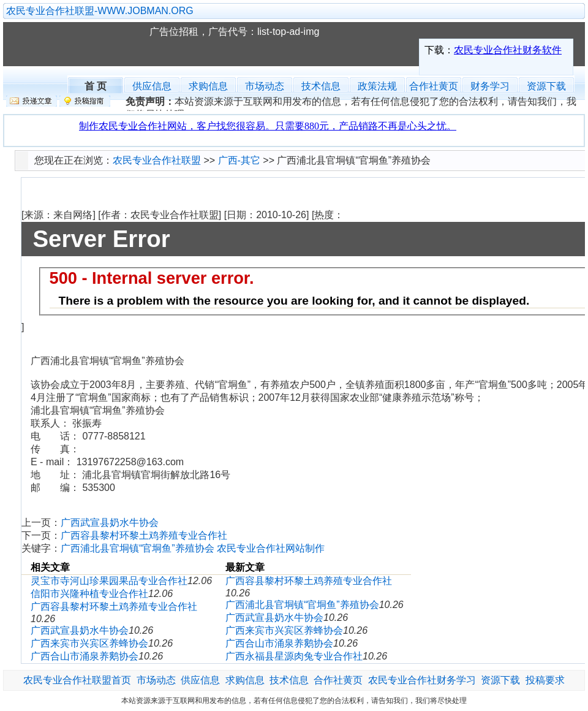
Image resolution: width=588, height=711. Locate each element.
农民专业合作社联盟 (82, 44)
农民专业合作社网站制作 (271, 548)
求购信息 (208, 86)
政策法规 (377, 86)
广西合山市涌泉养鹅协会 (85, 656)
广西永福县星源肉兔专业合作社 (294, 656)
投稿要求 (545, 680)
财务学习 (490, 86)
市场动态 (265, 86)
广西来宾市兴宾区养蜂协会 (89, 643)
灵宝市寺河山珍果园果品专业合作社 (109, 581)
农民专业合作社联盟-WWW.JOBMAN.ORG (100, 11)
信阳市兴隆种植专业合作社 (89, 594)
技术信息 (321, 86)
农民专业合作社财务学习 (422, 680)
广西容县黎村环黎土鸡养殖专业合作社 (144, 535)
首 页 (96, 85)
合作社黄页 (434, 86)
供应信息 (152, 86)
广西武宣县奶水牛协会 (110, 523)
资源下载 (546, 86)
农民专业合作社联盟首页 (77, 680)
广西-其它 (239, 160)
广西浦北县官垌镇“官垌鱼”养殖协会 (138, 548)
